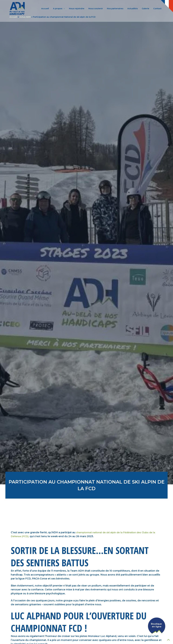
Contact (157, 8)
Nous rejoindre (77, 8)
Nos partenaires (115, 8)
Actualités (133, 8)
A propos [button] (58, 8)
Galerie (145, 8)
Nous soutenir (96, 8)
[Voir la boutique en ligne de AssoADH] (152, 625)
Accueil (45, 8)
